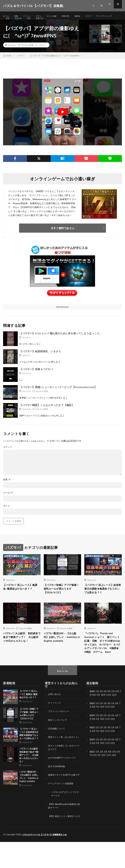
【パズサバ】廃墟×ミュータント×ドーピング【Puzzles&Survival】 (58, 394)
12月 (116, 724)
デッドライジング (15, 22)
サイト (7, 513)
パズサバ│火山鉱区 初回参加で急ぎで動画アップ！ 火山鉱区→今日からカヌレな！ (22, 650)
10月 (104, 724)
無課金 (85, 16)
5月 (114, 721)
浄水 (54, 22)
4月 (110, 709)
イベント (29, 16)
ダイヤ (97, 16)
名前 (7, 487)
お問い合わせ (55, 712)
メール (8, 500)
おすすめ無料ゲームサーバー (63, 778)
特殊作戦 (72, 16)
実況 (31, 22)
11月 (110, 724)
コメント (8, 454)
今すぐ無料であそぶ (62, 235)
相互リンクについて (58, 737)
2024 (92, 733)
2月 (102, 709)
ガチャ (42, 16)
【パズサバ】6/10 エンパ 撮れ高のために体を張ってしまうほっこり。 (61, 341)
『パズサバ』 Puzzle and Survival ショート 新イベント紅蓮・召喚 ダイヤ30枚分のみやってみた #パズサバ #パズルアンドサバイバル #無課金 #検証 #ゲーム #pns (103, 656)
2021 (92, 768)
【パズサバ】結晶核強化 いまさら (40, 359)
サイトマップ (55, 720)
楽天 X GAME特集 (57, 786)
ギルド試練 (56, 16)
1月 (98, 709)
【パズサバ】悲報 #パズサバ (36, 377)
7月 (91, 724)
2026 (92, 709)
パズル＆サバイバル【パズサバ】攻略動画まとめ (46, 861)
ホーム (7, 16)
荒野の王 (66, 22)
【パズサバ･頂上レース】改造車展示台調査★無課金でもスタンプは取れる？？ (102, 597)
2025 (92, 721)
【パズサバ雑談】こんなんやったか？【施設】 (47, 412)
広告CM (43, 22)
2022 (92, 756)
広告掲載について (57, 746)
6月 (119, 721)
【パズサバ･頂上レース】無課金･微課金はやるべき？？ (20, 597)
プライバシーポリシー (59, 729)
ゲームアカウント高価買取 (62, 807)
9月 (100, 724)
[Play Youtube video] (62, 119)
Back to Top (62, 689)
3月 (106, 709)
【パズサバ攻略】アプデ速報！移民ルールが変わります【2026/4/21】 (62, 597)
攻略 (17, 16)
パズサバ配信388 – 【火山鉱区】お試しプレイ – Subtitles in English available (62, 650)
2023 (92, 745)
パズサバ (42, 52)
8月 (96, 724)
